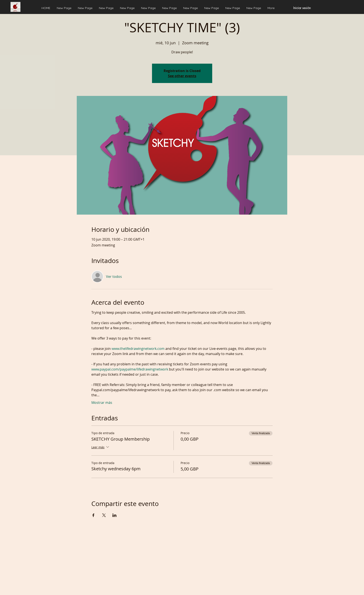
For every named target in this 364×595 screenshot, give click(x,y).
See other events (182, 76)
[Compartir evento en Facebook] (93, 515)
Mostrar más (102, 403)
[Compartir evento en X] (104, 515)
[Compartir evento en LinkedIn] (114, 515)
